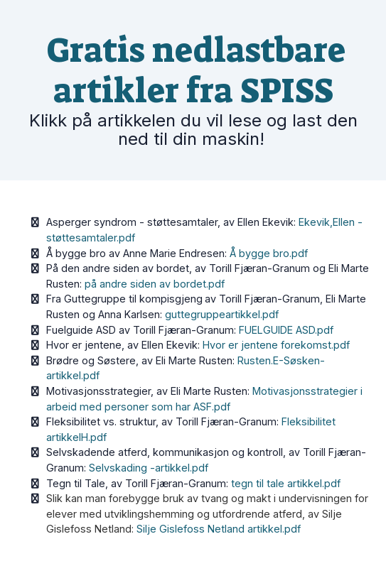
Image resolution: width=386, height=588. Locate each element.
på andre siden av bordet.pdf (155, 284)
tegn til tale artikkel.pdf (286, 483)
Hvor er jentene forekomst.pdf (276, 345)
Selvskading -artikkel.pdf (149, 468)
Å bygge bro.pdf (269, 253)
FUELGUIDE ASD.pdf (286, 330)
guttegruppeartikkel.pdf (222, 314)
